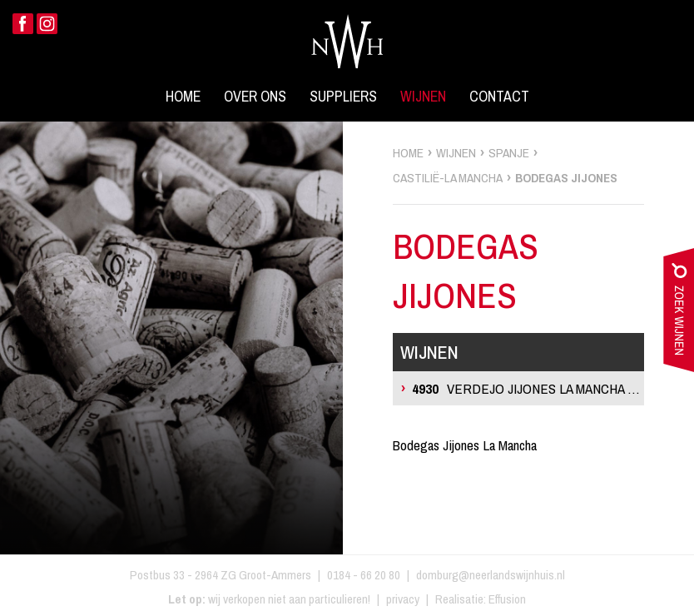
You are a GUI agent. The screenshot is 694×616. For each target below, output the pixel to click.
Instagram (47, 24)
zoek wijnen (679, 314)
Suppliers (343, 97)
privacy (403, 599)
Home (183, 97)
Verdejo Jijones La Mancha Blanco (528, 388)
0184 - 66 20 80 (364, 575)
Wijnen (423, 97)
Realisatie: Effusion (481, 599)
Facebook (23, 24)
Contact (499, 97)
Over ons (255, 97)
